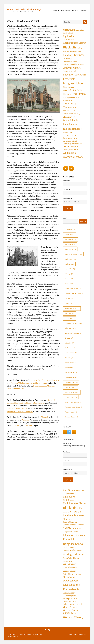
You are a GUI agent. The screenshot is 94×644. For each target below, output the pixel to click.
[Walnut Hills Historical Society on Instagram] (71, 168)
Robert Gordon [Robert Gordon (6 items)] (69, 132)
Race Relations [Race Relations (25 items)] (71, 124)
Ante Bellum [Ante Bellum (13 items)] (69, 30)
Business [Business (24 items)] (79, 55)
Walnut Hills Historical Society (24, 9)
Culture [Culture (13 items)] (77, 68)
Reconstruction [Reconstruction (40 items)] (73, 129)
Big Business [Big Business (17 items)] (70, 36)
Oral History (66, 10)
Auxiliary (25, 420)
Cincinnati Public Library (17, 409)
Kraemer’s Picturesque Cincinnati (20, 411)
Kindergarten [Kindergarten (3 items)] (68, 101)
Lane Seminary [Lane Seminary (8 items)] (70, 104)
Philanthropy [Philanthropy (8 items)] (69, 117)
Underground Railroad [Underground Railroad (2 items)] (70, 141)
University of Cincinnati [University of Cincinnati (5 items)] (72, 144)
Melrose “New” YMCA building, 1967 (45, 380)
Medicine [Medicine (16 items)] (68, 107)
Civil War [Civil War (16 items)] (68, 68)
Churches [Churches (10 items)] (67, 59)
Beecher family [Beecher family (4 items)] (69, 33)
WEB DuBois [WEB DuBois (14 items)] (69, 153)
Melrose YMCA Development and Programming (29, 383)
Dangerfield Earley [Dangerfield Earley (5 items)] (70, 71)
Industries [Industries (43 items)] (79, 94)
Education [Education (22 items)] (69, 75)
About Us (84, 10)
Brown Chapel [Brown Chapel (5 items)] (75, 51)
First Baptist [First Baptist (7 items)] (80, 75)
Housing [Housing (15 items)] (67, 94)
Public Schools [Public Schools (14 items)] (70, 120)
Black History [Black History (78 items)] (73, 47)
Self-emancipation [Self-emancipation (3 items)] (69, 135)
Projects (75, 10)
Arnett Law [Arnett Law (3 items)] (80, 30)
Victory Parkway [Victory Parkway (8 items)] (70, 147)
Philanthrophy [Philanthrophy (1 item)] (78, 114)
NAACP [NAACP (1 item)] (75, 108)
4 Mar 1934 (16, 426)
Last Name (66, 190)
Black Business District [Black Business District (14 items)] (75, 43)
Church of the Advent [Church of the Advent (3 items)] (70, 62)
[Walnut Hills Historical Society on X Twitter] (69, 432)
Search (65, 218)
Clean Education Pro (79, 634)
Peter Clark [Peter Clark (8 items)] (68, 114)
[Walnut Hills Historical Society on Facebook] (66, 168)
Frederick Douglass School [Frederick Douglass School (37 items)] (73, 81)
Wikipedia (45, 417)
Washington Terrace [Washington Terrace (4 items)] (71, 150)
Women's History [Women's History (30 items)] (73, 157)
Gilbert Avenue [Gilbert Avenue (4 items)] (69, 87)
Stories (54, 10)
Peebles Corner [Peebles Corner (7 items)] (69, 110)
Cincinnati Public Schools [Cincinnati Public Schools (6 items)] (74, 64)
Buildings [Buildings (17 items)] (68, 55)
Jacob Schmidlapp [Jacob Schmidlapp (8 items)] (71, 98)
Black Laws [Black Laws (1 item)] (66, 52)
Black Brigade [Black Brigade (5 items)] (68, 40)
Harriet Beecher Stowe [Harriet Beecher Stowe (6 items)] (72, 90)
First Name (66, 181)
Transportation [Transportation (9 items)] (70, 138)
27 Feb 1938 (28, 426)
